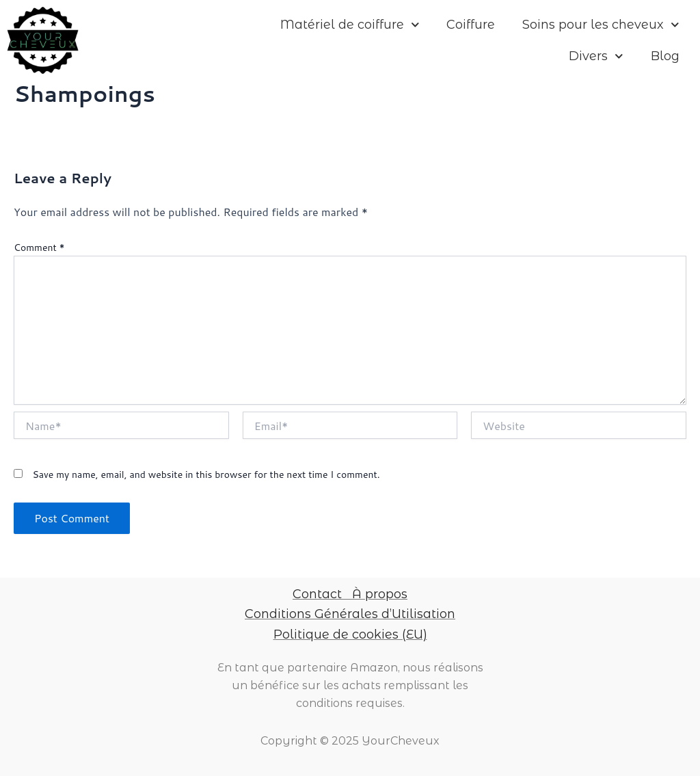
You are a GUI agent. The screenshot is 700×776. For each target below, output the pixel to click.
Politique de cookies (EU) (350, 634)
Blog (665, 56)
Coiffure (471, 25)
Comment (39, 247)
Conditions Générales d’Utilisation (350, 614)
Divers (596, 56)
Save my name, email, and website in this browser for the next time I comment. (206, 474)
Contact (317, 594)
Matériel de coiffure (350, 25)
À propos (380, 594)
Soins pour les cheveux (601, 25)
